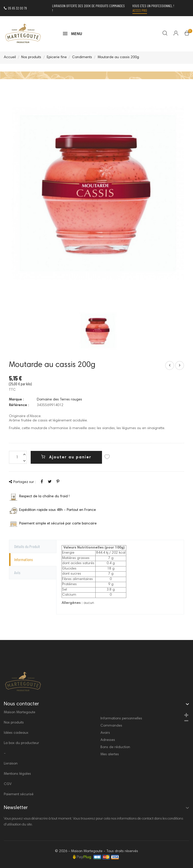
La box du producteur (21, 743)
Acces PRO (140, 10)
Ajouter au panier (66, 457)
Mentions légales (17, 774)
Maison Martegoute (20, 712)
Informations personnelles (121, 719)
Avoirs (105, 733)
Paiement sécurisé (19, 794)
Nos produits (14, 723)
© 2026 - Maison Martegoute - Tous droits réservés (96, 851)
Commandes (111, 726)
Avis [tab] (17, 572)
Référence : (19, 405)
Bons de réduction (115, 747)
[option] (98, 331)
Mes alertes (110, 755)
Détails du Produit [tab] (27, 546)
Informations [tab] (24, 559)
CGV (8, 784)
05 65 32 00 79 (15, 8)
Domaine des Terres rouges (59, 400)
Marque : (16, 400)
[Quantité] (18, 457)
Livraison (11, 764)
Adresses (108, 740)
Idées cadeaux (16, 733)
